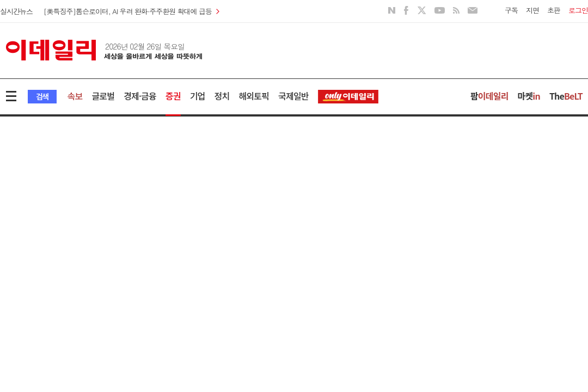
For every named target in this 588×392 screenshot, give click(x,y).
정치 (222, 96)
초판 (554, 10)
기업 (198, 96)
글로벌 (103, 96)
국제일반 (293, 96)
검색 (42, 96)
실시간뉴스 (16, 11)
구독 (511, 10)
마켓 (529, 96)
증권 (173, 96)
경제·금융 (140, 96)
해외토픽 (254, 96)
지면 (532, 10)
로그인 (578, 10)
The (566, 96)
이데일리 (104, 50)
